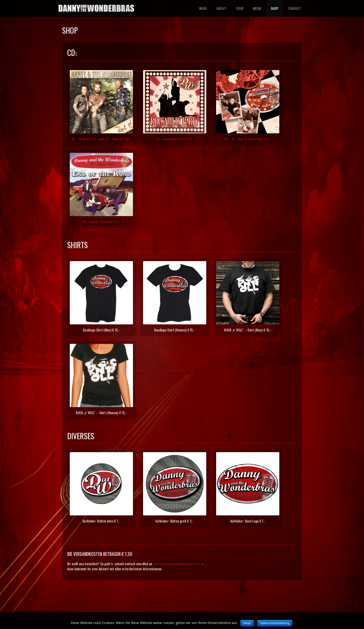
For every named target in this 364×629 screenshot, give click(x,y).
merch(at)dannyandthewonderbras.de (179, 564)
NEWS (203, 8)
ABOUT (221, 8)
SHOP (275, 8)
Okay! (247, 623)
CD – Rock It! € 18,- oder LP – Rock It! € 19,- (101, 139)
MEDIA (257, 8)
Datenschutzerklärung (275, 623)
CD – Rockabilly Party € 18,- (174, 139)
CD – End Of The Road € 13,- (101, 222)
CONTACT (294, 8)
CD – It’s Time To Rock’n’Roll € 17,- (248, 139)
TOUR (239, 8)
